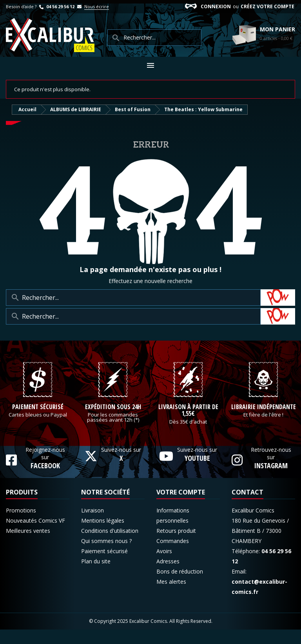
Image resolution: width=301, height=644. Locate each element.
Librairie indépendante (264, 422)
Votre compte (181, 507)
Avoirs (164, 566)
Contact (248, 507)
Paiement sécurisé (38, 422)
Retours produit (176, 545)
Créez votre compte (267, 6)
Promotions (21, 525)
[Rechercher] (133, 298)
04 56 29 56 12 (56, 6)
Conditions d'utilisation (110, 545)
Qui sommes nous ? (106, 555)
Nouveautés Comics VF (35, 535)
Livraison (92, 525)
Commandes (173, 555)
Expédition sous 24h (113, 422)
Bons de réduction (180, 586)
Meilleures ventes (28, 545)
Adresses (168, 576)
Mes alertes (171, 596)
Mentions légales (103, 535)
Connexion (216, 6)
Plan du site (96, 576)
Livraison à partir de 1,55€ (188, 425)
